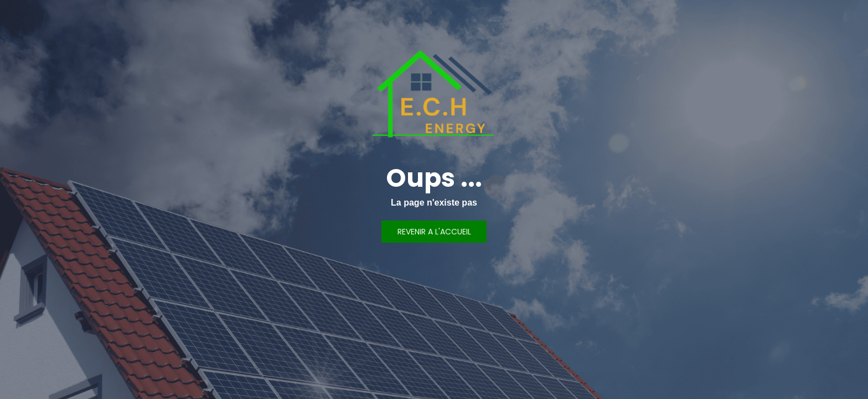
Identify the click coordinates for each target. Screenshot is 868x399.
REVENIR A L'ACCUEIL (434, 232)
